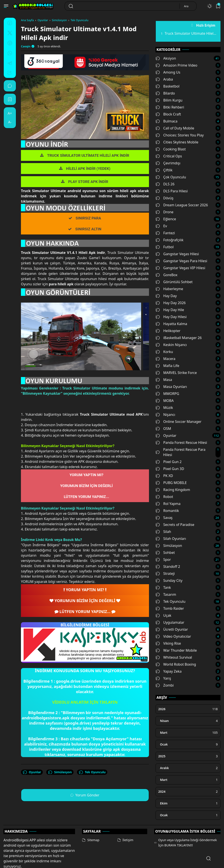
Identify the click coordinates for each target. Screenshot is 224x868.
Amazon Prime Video (176, 65)
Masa (164, 380)
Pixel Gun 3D (170, 469)
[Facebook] (10, 24)
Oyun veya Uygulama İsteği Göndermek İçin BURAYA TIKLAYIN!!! (187, 826)
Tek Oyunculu (92, 772)
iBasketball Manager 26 (179, 338)
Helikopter (168, 331)
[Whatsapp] (10, 54)
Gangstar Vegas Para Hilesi (181, 261)
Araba (164, 79)
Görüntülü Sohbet (174, 282)
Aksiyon (166, 58)
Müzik (164, 408)
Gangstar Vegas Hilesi (177, 254)
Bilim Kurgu (169, 100)
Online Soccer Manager (179, 422)
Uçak (163, 615)
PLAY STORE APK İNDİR (88, 182)
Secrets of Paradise (175, 525)
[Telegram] (10, 64)
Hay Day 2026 (171, 303)
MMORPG (167, 394)
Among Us (168, 72)
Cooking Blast (171, 149)
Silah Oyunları (171, 539)
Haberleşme (169, 289)
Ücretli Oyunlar (172, 629)
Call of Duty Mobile (175, 128)
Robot (164, 497)
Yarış (163, 678)
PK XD (164, 476)
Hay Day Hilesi (171, 317)
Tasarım (166, 594)
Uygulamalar (170, 622)
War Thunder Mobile (176, 650)
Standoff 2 (168, 567)
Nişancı (165, 415)
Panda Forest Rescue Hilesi (181, 443)
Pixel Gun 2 (169, 462)
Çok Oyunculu (171, 177)
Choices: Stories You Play (180, 135)
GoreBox (167, 275)
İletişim (128, 823)
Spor (163, 560)
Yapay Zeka (169, 671)
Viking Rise (168, 643)
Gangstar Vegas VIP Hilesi (180, 268)
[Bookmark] (10, 99)
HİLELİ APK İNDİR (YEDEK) (88, 169)
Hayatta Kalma (171, 324)
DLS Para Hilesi (172, 191)
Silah (163, 532)
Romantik (167, 511)
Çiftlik (164, 170)
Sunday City (169, 580)
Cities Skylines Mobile (177, 142)
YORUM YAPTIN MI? (86, 475)
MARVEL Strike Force (176, 373)
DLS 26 (165, 184)
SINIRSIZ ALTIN (88, 229)
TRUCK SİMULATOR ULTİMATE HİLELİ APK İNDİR (88, 155)
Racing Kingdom (173, 490)
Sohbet (165, 553)
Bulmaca (167, 121)
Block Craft (168, 114)
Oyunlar (32, 772)
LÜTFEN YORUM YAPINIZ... (86, 497)
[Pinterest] (10, 44)
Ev (161, 226)
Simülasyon (60, 772)
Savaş (164, 518)
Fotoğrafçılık (170, 240)
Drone (165, 212)
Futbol (165, 247)
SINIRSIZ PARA (88, 218)
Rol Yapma (168, 504)
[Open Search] (209, 858)
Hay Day (166, 296)
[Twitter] (10, 34)
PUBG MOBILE (171, 483)
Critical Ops (169, 156)
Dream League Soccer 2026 (182, 205)
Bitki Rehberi (170, 107)
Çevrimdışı (168, 163)
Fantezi (165, 233)
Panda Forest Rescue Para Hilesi (180, 452)
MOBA (165, 401)
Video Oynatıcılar (173, 636)
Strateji (165, 573)
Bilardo (165, 93)
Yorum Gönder (85, 795)
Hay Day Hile (170, 310)
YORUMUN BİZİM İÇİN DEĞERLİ (86, 486)
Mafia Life (167, 366)
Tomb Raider (170, 608)
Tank (163, 587)
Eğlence (166, 219)
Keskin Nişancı (171, 345)
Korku (164, 352)
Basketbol (168, 86)
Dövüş (165, 198)
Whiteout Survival (174, 657)
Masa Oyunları (171, 387)
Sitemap (93, 823)
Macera (165, 359)
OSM (163, 429)
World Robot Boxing (176, 664)
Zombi (165, 685)
